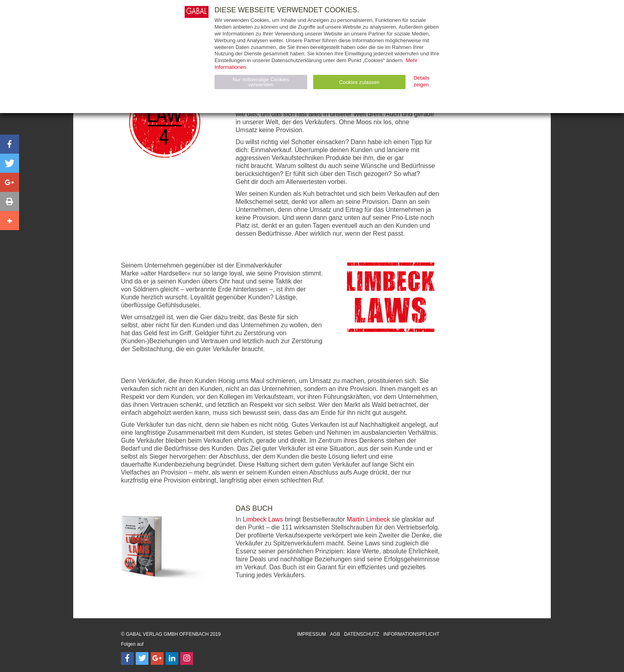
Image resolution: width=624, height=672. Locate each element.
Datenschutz (361, 634)
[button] (10, 144)
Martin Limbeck (368, 519)
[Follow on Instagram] (187, 658)
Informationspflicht (411, 634)
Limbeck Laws (263, 519)
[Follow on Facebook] (127, 658)
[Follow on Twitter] (142, 658)
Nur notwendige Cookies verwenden (261, 82)
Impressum (311, 634)
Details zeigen (421, 81)
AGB (335, 634)
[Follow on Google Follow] (157, 658)
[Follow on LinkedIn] (172, 658)
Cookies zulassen (359, 82)
